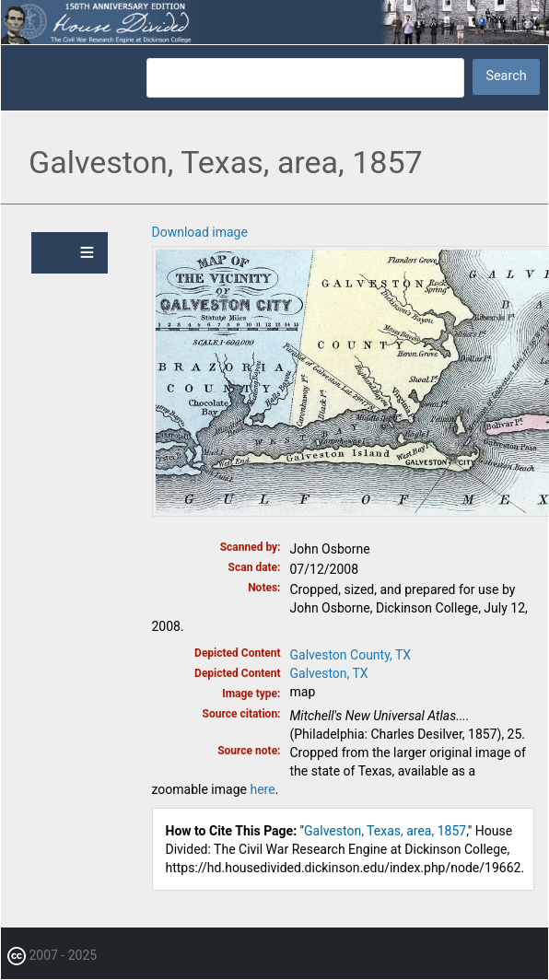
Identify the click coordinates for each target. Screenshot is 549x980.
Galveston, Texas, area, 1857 (385, 831)
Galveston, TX (329, 673)
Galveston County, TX (351, 655)
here (262, 789)
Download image (200, 232)
